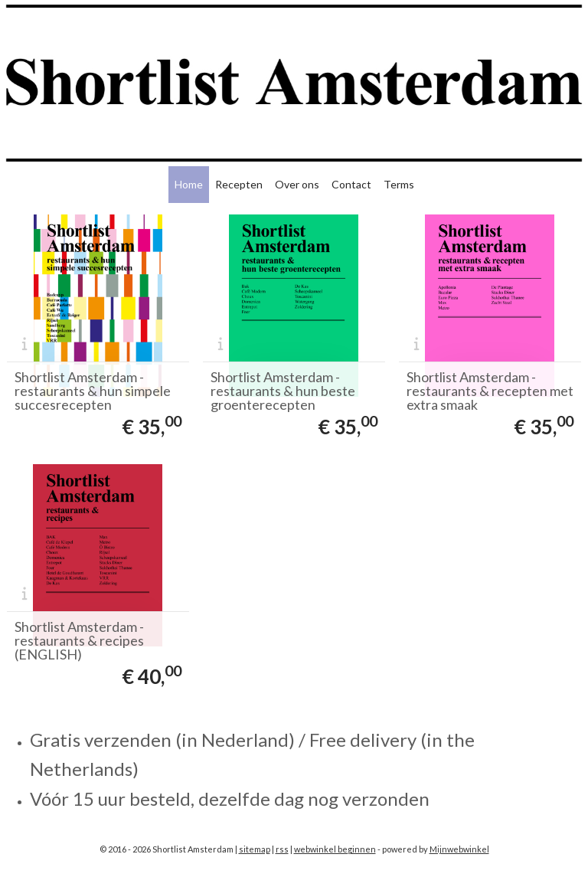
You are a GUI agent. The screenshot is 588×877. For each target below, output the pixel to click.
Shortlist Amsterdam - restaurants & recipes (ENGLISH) (79, 640)
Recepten (239, 184)
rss (282, 849)
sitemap (255, 849)
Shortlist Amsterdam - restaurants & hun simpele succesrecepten (93, 391)
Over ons (297, 184)
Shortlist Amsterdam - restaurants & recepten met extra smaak (490, 391)
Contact (351, 184)
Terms (399, 184)
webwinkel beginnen (335, 849)
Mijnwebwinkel (459, 849)
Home (189, 184)
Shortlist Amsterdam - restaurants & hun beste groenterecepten (283, 391)
